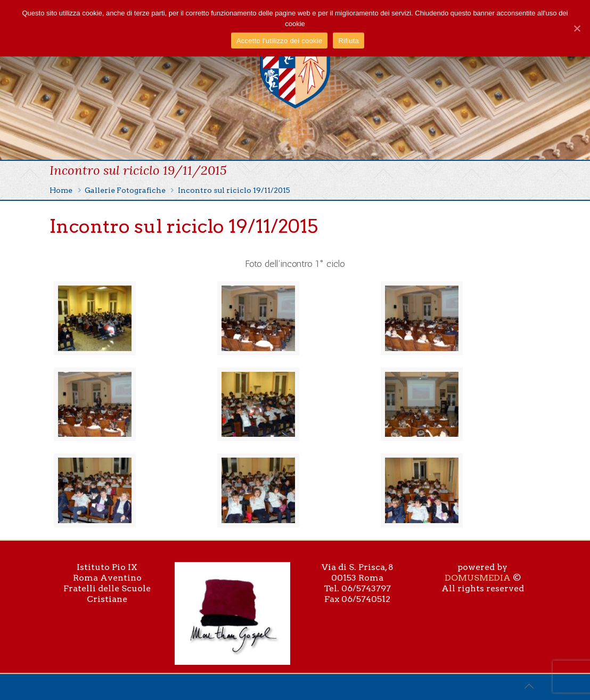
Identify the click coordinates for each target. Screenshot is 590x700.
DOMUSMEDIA (478, 578)
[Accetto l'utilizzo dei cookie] (577, 28)
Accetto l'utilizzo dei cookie (279, 41)
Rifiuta (349, 41)
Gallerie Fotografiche (125, 190)
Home (61, 190)
